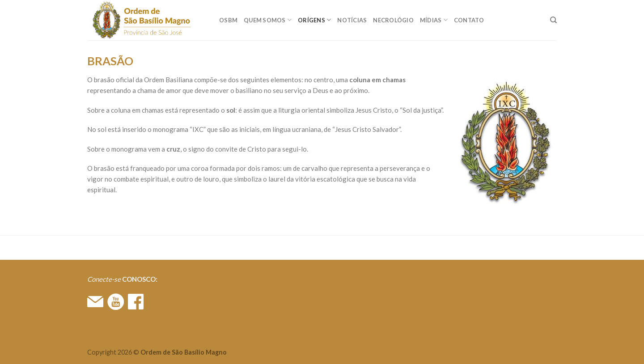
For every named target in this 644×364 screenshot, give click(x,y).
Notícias (352, 20)
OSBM (228, 20)
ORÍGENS (314, 20)
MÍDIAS (434, 20)
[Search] (553, 20)
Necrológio (393, 20)
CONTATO (469, 20)
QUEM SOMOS (268, 20)
